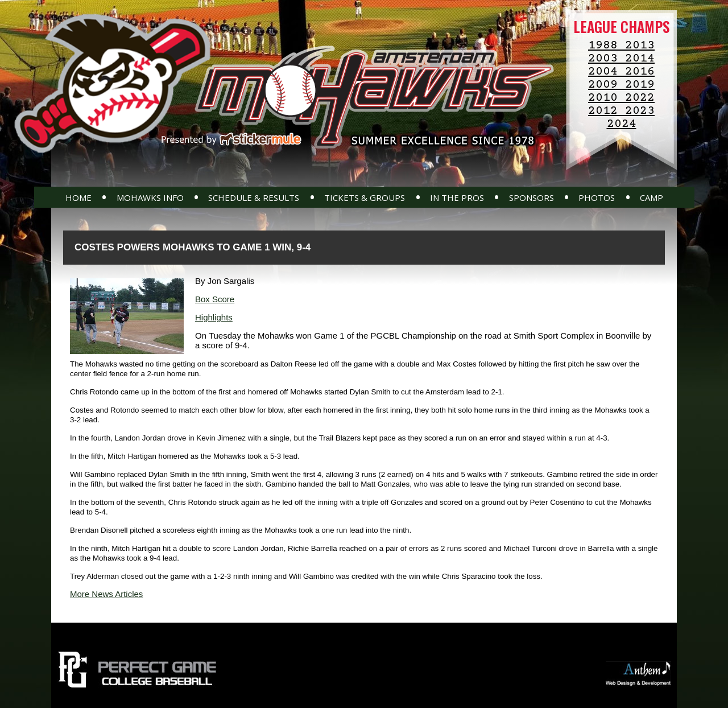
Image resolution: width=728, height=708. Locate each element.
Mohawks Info (150, 197)
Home (78, 197)
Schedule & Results (254, 197)
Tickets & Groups (365, 197)
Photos (597, 197)
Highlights (214, 317)
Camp (652, 197)
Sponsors (531, 197)
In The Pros (457, 197)
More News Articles (106, 594)
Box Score (215, 299)
